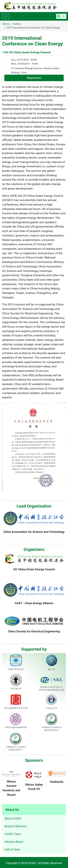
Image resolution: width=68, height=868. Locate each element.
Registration (34, 78)
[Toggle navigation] (6, 16)
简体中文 (64, 16)
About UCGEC (13, 819)
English (59, 16)
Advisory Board (14, 842)
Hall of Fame (12, 850)
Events (17, 24)
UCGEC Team (13, 834)
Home (6, 24)
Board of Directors (16, 826)
